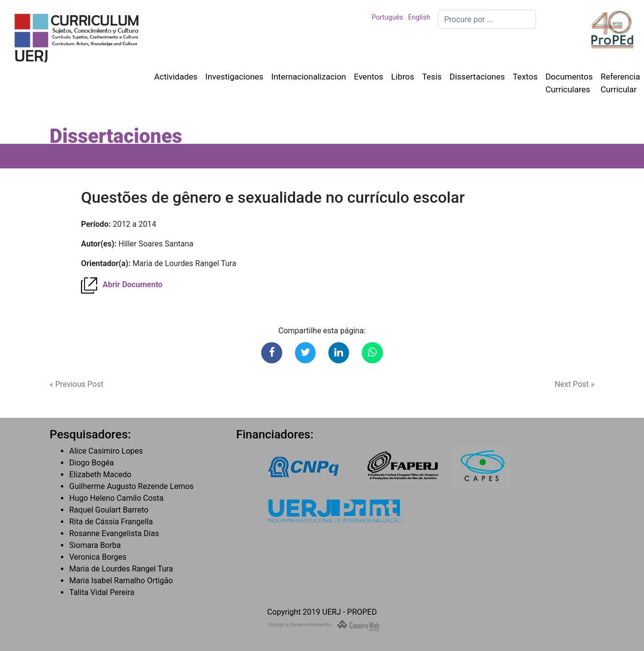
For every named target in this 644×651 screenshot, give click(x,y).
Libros (403, 77)
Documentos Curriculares (569, 83)
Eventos (369, 77)
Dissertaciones (477, 77)
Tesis (432, 77)
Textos (525, 77)
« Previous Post (77, 384)
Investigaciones (234, 77)
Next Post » (575, 384)
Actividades (176, 77)
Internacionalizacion (309, 77)
